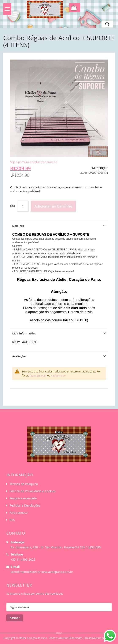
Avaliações (19, 356)
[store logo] (43, 11)
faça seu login (38, 375)
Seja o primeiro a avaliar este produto (34, 162)
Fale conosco (19, 513)
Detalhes (18, 226)
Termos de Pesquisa (24, 484)
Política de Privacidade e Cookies (33, 491)
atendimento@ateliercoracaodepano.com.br (42, 572)
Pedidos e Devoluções (25, 505)
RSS (12, 520)
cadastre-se (58, 375)
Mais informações (24, 333)
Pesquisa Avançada (23, 498)
